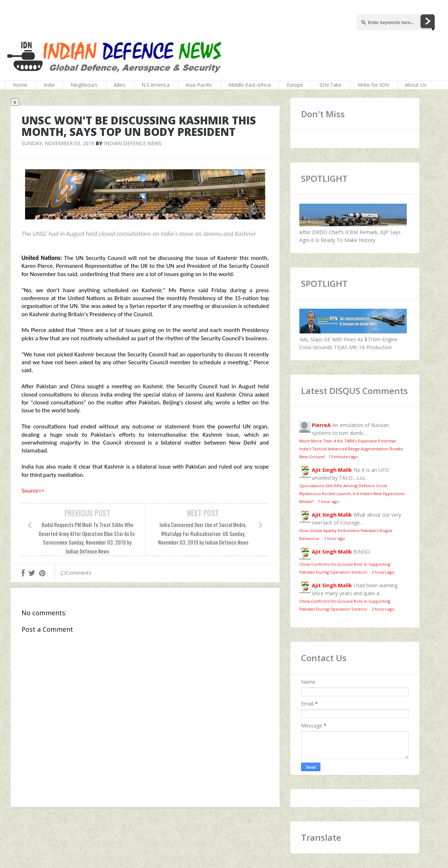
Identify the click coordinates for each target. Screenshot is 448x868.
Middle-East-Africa (249, 85)
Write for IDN (373, 85)
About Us (416, 85)
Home (20, 85)
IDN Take (330, 85)
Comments (76, 573)
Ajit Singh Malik (332, 470)
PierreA (321, 425)
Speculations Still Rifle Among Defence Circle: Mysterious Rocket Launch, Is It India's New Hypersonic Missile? (352, 494)
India (49, 85)
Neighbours (84, 85)
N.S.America (156, 85)
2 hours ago (383, 572)
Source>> (33, 491)
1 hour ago (328, 501)
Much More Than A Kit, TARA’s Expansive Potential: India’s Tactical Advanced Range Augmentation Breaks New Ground (351, 449)
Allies (120, 85)
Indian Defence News (133, 143)
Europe (295, 85)
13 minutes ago (343, 457)
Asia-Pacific (199, 85)
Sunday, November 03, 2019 (58, 143)
